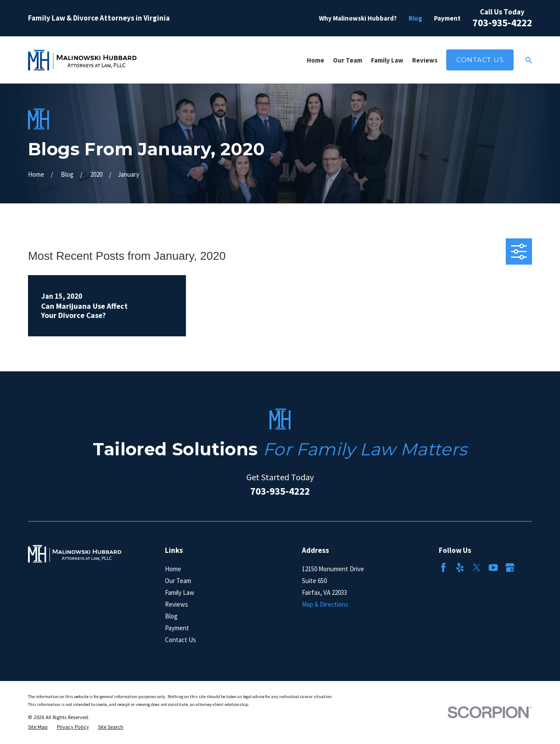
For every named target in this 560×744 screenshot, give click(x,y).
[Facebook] (443, 568)
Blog (415, 18)
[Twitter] (477, 568)
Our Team (178, 581)
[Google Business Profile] (510, 568)
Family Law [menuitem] (387, 60)
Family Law (180, 592)
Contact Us (480, 60)
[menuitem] (38, 727)
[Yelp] (460, 568)
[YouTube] (493, 568)
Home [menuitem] (315, 60)
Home (173, 569)
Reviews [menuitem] (425, 60)
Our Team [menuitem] (348, 60)
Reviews (177, 604)
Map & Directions (325, 604)
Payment (447, 18)
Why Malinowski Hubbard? (358, 18)
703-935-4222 (502, 23)
